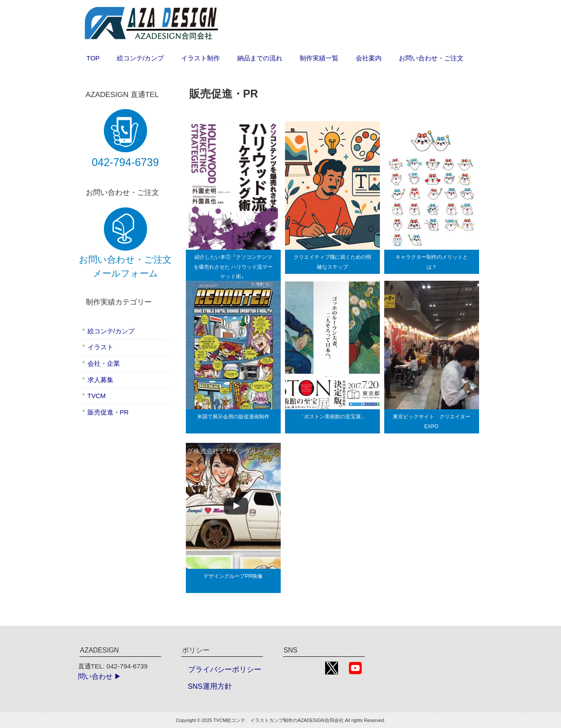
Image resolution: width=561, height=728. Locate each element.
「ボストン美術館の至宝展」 (332, 417)
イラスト (100, 347)
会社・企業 (104, 363)
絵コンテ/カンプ (111, 331)
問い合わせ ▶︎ (100, 676)
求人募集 (100, 380)
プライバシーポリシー (225, 670)
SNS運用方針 (210, 686)
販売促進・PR (108, 412)
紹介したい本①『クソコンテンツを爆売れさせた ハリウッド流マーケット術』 (233, 267)
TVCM (97, 396)
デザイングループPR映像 (233, 576)
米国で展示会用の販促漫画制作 (233, 417)
